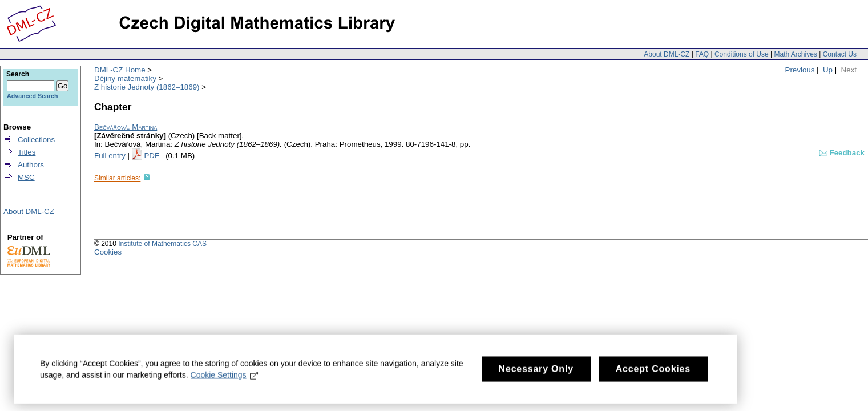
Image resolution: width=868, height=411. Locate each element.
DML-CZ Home (120, 70)
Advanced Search (32, 96)
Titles (27, 152)
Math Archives (795, 54)
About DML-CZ (667, 54)
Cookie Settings (225, 380)
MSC (26, 177)
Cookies (108, 252)
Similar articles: (117, 178)
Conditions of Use (742, 54)
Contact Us (840, 54)
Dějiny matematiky (125, 78)
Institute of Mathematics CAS (162, 244)
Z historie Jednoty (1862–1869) (147, 87)
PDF (152, 156)
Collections (36, 140)
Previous (800, 70)
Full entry (110, 156)
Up (828, 70)
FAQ (702, 54)
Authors (31, 165)
